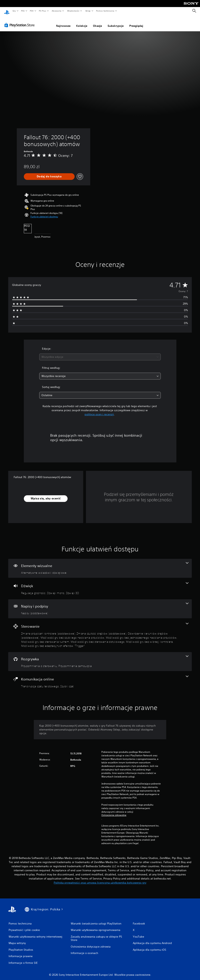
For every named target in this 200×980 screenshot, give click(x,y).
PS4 (32, 11)
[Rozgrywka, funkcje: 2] (100, 658)
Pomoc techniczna (105, 11)
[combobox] (100, 353)
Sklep (88, 11)
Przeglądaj (136, 22)
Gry (14, 11)
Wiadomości (73, 11)
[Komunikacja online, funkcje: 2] (100, 678)
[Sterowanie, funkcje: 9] (100, 631)
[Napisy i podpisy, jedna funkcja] (100, 605)
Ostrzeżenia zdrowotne (114, 811)
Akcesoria (57, 11)
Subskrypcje (116, 22)
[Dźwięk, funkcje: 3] (100, 585)
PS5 (23, 11)
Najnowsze (63, 22)
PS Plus (43, 11)
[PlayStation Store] (20, 21)
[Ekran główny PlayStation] (7, 11)
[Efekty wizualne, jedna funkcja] (100, 565)
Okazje (97, 22)
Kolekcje (82, 22)
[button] (44, 213)
